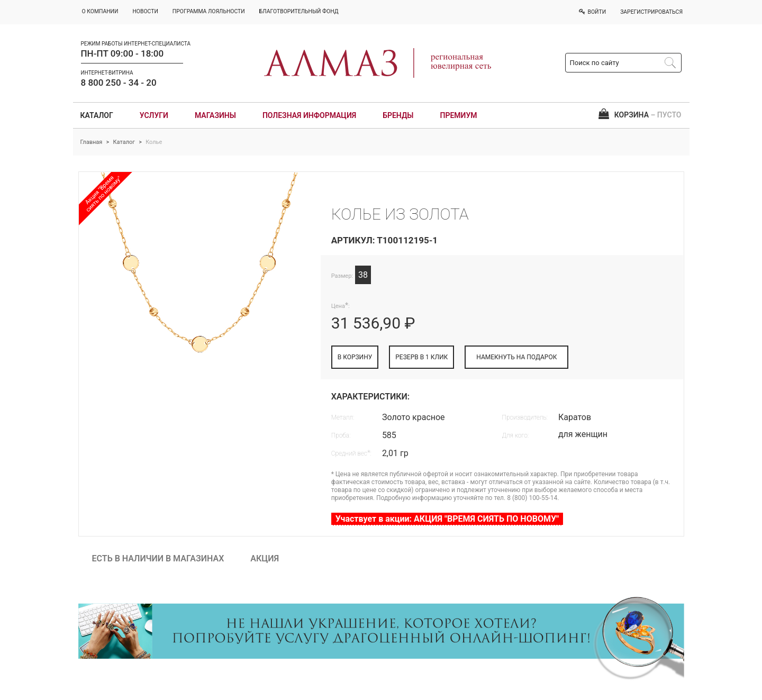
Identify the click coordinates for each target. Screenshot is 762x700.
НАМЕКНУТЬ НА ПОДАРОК (516, 357)
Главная (92, 142)
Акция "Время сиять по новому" (103, 194)
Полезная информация (309, 115)
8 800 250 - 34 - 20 (119, 83)
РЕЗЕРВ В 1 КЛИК (421, 357)
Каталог (97, 115)
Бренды (398, 115)
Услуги (154, 115)
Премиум (459, 115)
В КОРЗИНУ (355, 357)
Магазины (215, 115)
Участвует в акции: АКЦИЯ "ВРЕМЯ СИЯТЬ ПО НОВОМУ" (447, 519)
